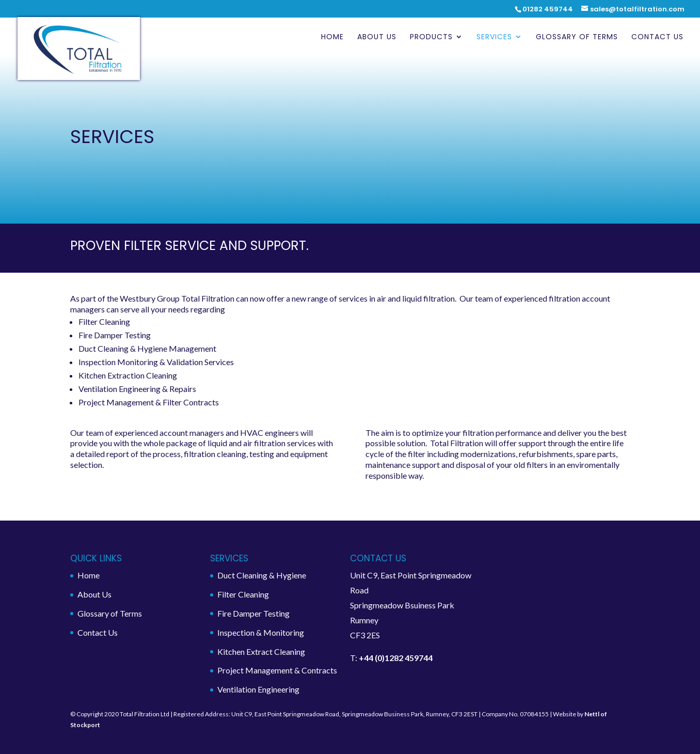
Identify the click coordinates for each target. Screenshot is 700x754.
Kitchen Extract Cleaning (261, 651)
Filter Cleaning (243, 594)
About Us (377, 37)
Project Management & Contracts (277, 670)
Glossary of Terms (577, 37)
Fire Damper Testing (253, 613)
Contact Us (657, 37)
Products (431, 37)
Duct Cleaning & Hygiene (262, 575)
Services (494, 37)
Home (332, 37)
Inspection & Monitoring (261, 632)
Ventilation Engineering (258, 689)
